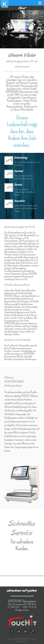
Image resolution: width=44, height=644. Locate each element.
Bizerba (32, 421)
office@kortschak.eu (22, 610)
